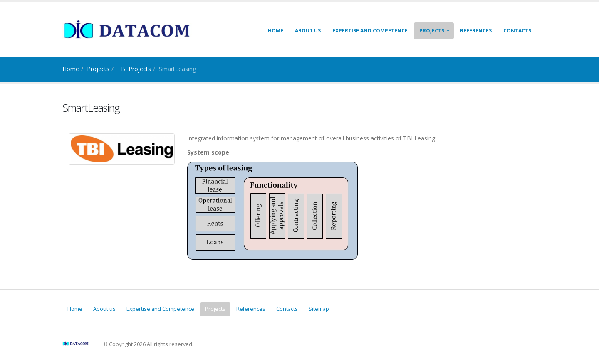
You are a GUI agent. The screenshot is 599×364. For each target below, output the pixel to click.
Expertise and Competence (370, 31)
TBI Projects (134, 69)
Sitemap (319, 309)
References (476, 31)
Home (276, 31)
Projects (432, 31)
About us (308, 31)
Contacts (517, 31)
